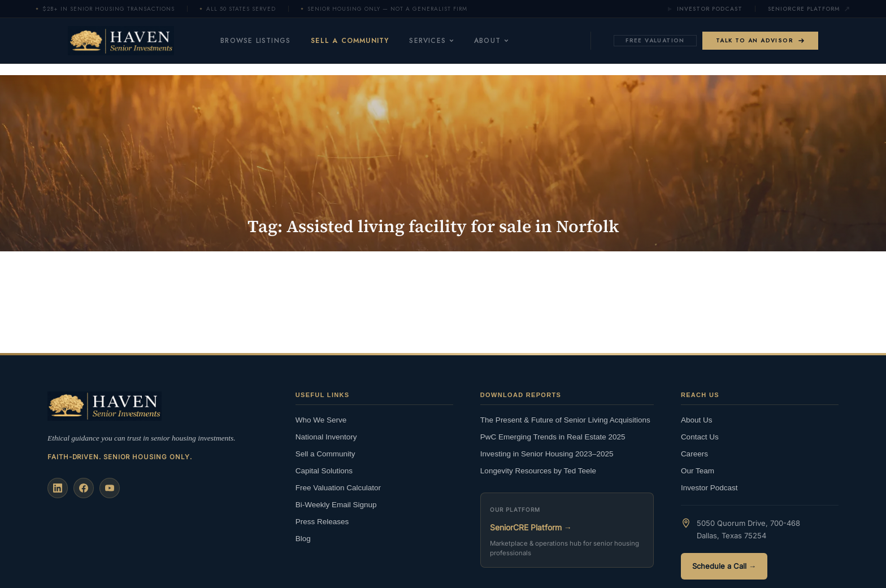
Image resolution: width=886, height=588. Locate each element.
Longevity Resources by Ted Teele (538, 471)
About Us (697, 420)
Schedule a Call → (724, 566)
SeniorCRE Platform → (531, 527)
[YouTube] (110, 488)
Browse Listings (255, 41)
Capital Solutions (324, 471)
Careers (694, 454)
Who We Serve (321, 420)
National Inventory (326, 437)
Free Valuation (655, 40)
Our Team (698, 471)
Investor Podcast (705, 9)
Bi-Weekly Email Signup (336, 505)
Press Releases (322, 522)
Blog (303, 539)
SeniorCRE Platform (809, 9)
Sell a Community (350, 41)
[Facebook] (84, 488)
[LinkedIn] (58, 488)
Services (431, 41)
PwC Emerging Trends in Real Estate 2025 (553, 437)
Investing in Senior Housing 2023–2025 (547, 454)
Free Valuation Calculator (338, 488)
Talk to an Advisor (760, 40)
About (491, 41)
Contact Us (700, 437)
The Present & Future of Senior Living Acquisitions (565, 420)
